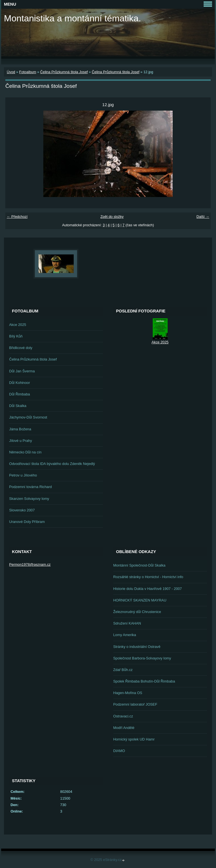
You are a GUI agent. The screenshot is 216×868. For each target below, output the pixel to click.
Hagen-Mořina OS (128, 693)
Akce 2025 (18, 325)
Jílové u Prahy (21, 441)
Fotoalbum (28, 72)
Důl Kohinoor (20, 383)
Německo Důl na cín (25, 452)
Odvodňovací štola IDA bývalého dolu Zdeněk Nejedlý (52, 464)
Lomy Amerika (125, 635)
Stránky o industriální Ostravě (137, 647)
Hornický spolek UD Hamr (134, 739)
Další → (203, 217)
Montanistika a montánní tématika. (72, 18)
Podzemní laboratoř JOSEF (135, 704)
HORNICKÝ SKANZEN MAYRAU (140, 600)
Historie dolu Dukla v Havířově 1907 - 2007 (148, 589)
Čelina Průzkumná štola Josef (64, 72)
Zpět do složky (112, 217)
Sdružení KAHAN (127, 623)
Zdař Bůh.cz (123, 670)
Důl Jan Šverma (22, 371)
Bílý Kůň (16, 336)
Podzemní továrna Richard (31, 487)
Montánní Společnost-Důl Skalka (139, 565)
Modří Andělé (124, 728)
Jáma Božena (20, 429)
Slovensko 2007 (22, 510)
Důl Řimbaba (20, 394)
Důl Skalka (18, 406)
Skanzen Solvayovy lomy (29, 499)
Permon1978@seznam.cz (30, 564)
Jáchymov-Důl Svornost (28, 417)
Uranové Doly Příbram (27, 522)
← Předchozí (17, 217)
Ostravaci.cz (123, 716)
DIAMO (119, 751)
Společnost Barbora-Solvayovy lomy (142, 658)
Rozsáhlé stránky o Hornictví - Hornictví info (148, 577)
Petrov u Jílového (23, 475)
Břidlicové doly (21, 348)
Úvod (11, 72)
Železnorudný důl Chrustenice (137, 612)
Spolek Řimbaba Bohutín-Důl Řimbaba (144, 681)
